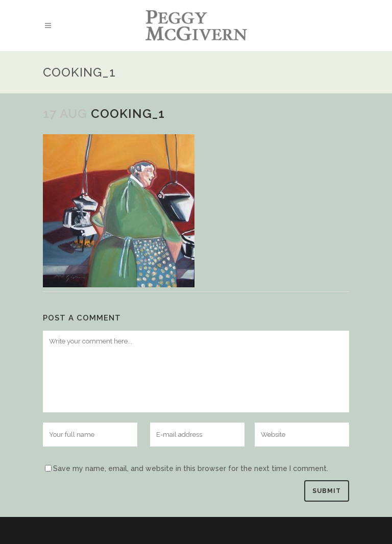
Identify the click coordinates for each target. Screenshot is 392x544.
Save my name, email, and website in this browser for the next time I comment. (191, 468)
